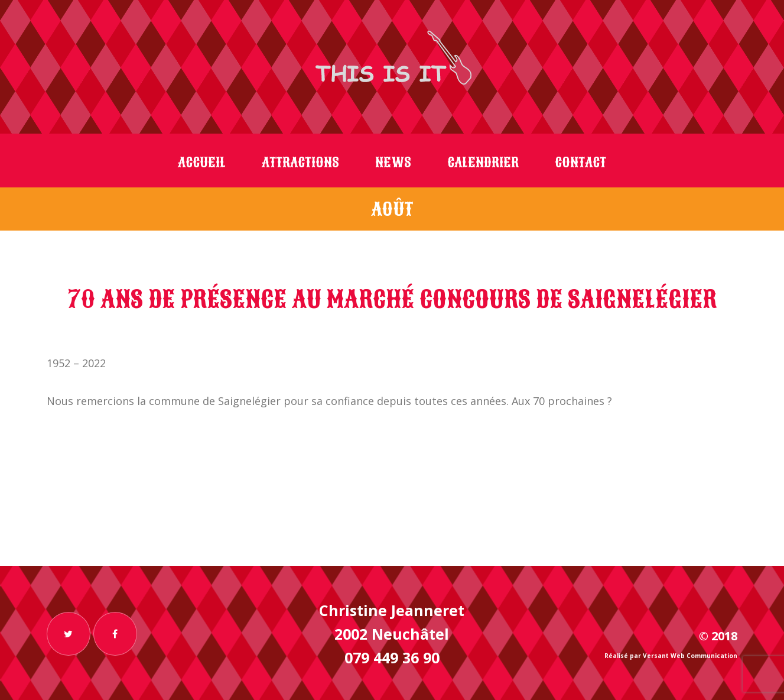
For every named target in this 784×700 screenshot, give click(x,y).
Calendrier (483, 163)
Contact (580, 163)
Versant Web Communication (690, 656)
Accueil (202, 163)
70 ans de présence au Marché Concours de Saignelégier (392, 299)
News (393, 163)
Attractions (300, 163)
